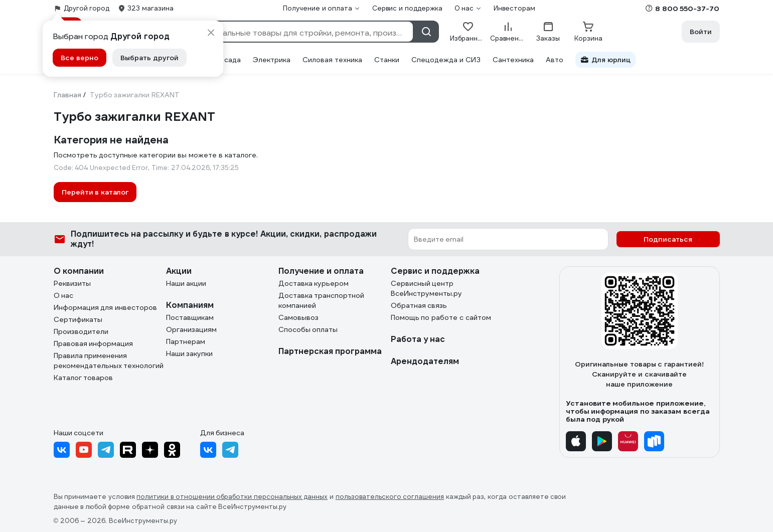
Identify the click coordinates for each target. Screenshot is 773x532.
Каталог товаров (84, 378)
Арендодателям (425, 361)
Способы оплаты (308, 329)
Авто (555, 60)
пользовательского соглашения (390, 497)
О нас (64, 295)
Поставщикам (190, 317)
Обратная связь (419, 305)
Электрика (272, 60)
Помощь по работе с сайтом (441, 317)
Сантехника (513, 60)
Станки (387, 60)
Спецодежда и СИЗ (446, 60)
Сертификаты (78, 319)
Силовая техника (332, 60)
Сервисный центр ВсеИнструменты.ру (426, 288)
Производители (81, 331)
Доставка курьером (314, 283)
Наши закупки (190, 353)
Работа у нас (418, 339)
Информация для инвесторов (106, 307)
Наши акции (186, 283)
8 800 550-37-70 (687, 9)
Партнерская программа (330, 351)
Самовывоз (298, 317)
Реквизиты (72, 283)
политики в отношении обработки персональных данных (232, 497)
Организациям (191, 329)
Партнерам (186, 341)
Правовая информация (94, 343)
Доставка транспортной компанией (322, 300)
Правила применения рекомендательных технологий (109, 361)
